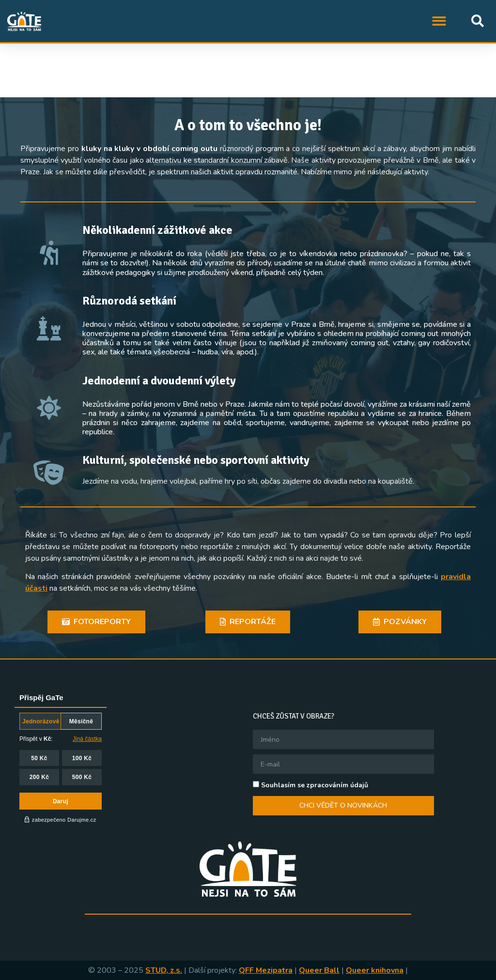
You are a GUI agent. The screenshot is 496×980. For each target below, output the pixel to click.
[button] (440, 21)
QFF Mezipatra (266, 970)
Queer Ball (319, 970)
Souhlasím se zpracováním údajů (315, 785)
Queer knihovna (375, 970)
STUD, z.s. (164, 970)
